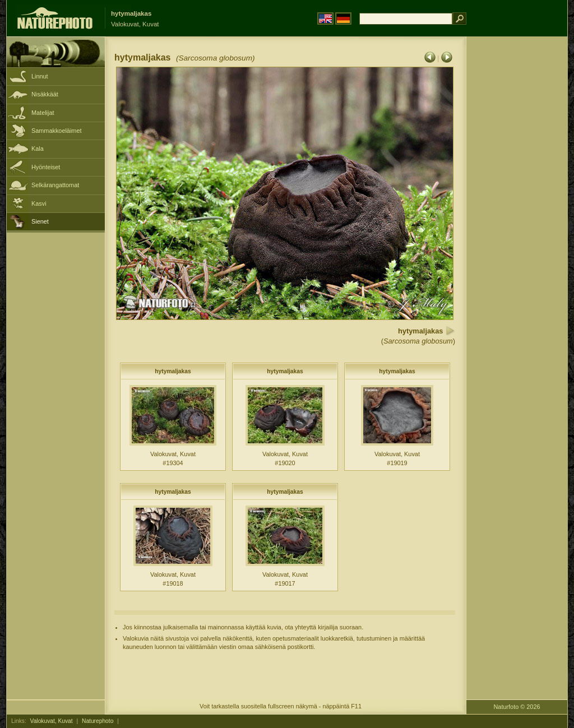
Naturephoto (98, 721)
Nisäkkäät (45, 94)
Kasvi (39, 203)
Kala (38, 149)
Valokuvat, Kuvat (52, 721)
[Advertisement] (517, 216)
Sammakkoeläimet (56, 131)
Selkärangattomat (55, 185)
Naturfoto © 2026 (517, 707)
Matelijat (43, 113)
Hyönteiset (46, 167)
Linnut (40, 76)
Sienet (40, 221)
